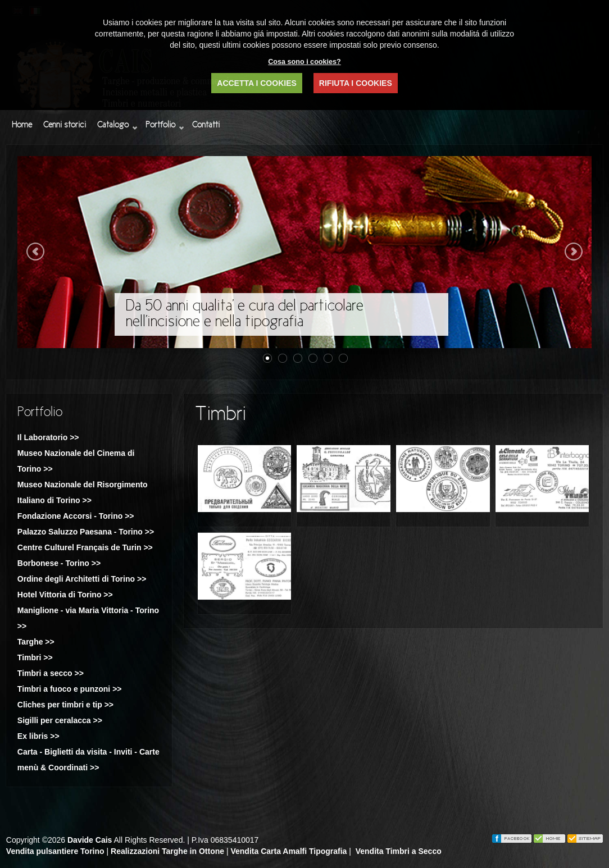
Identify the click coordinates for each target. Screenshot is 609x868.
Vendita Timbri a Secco (399, 851)
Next (574, 252)
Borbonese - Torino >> (59, 563)
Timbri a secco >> (51, 673)
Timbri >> (35, 657)
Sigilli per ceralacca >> (60, 720)
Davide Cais (90, 840)
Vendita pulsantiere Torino (55, 851)
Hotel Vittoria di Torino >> (65, 595)
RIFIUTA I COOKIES (356, 83)
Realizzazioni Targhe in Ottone (167, 851)
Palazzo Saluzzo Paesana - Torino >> (86, 532)
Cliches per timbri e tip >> (65, 705)
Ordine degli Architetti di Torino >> (82, 579)
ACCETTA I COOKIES (257, 83)
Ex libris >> (38, 736)
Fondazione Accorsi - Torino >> (76, 516)
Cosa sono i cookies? (304, 62)
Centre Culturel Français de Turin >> (85, 547)
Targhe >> (36, 642)
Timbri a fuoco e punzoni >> (70, 689)
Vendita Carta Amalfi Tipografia (288, 851)
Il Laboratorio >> (48, 437)
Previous (35, 252)
